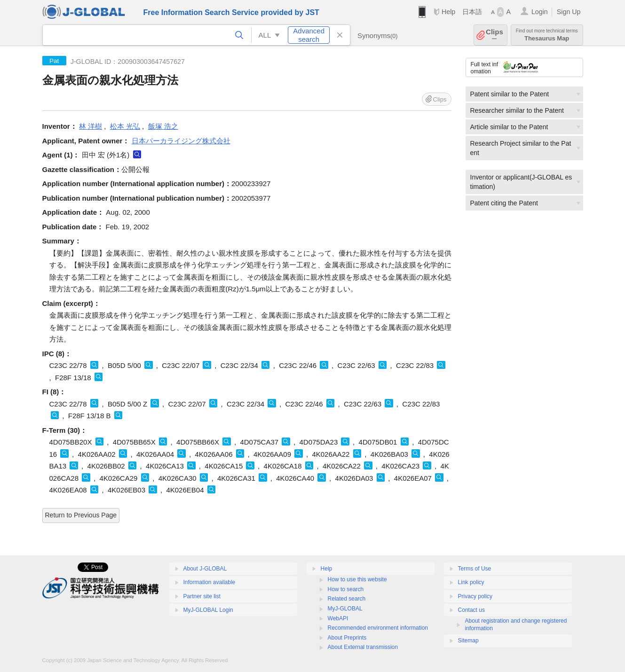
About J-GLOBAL (205, 569)
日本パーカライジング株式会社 (181, 141)
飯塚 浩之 (163, 126)
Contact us (471, 610)
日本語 (472, 12)
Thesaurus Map (547, 35)
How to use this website (357, 579)
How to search (346, 589)
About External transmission (363, 647)
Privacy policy (475, 596)
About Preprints (347, 638)
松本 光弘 (125, 126)
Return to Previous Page (81, 515)
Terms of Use (475, 569)
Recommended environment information (378, 628)
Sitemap (468, 641)
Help (448, 12)
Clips (494, 35)
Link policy (471, 582)
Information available (210, 582)
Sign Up (569, 12)
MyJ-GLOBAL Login (208, 610)
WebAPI (338, 618)
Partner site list (202, 596)
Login (540, 12)
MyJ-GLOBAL (345, 609)
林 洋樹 (91, 126)
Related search (347, 599)
